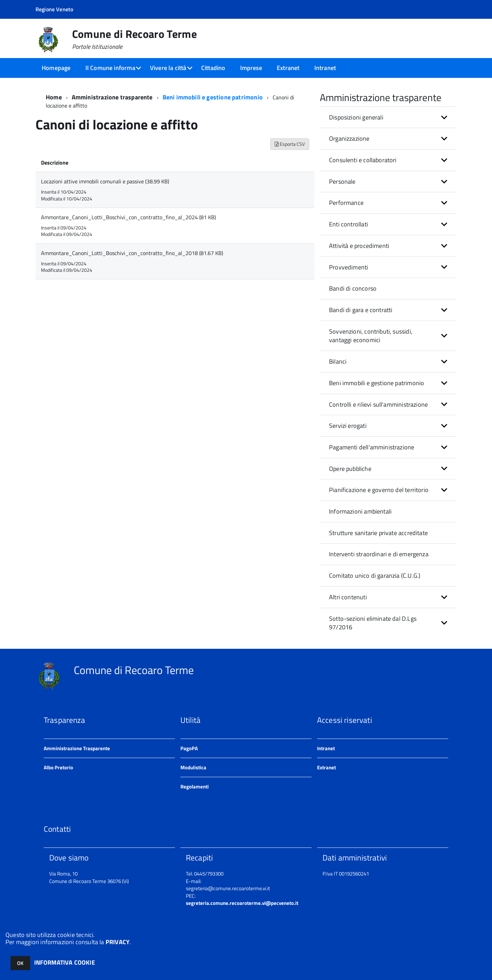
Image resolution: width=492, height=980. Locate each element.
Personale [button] (342, 181)
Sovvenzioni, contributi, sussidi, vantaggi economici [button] (371, 336)
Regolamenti (195, 787)
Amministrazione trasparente (112, 97)
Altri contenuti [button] (348, 597)
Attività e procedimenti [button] (359, 246)
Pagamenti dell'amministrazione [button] (372, 447)
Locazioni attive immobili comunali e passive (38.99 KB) (105, 181)
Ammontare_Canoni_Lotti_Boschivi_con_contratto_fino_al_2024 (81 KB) (128, 217)
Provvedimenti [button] (348, 267)
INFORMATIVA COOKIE (65, 962)
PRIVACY (118, 942)
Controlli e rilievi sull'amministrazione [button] (378, 404)
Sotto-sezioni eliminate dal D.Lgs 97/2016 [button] (373, 623)
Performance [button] (346, 203)
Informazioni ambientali (360, 511)
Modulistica (193, 767)
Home (54, 97)
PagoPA (189, 748)
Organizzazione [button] (349, 138)
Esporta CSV (290, 144)
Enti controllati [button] (348, 224)
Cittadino (213, 68)
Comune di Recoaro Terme (134, 39)
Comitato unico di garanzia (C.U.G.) (375, 576)
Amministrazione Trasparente (77, 748)
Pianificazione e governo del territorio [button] (379, 490)
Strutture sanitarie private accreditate (378, 533)
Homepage (56, 68)
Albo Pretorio (58, 767)
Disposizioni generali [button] (356, 117)
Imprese (251, 68)
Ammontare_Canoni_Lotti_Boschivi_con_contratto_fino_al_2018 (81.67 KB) (132, 253)
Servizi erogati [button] (348, 426)
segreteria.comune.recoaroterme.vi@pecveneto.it (242, 903)
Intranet (325, 68)
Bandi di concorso (353, 288)
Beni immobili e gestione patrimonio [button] (377, 383)
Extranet (288, 68)
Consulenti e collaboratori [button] (363, 160)
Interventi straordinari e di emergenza (379, 554)
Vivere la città (168, 68)
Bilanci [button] (338, 361)
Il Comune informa (110, 68)
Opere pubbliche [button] (350, 469)
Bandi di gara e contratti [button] (361, 310)
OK (20, 963)
